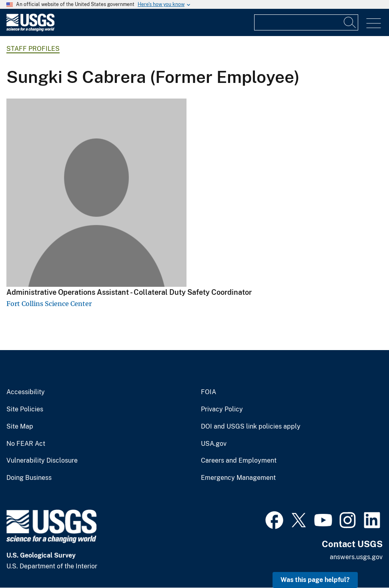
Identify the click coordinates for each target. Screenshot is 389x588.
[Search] (350, 22)
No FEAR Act (26, 444)
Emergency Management (238, 478)
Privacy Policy (222, 409)
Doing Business (29, 478)
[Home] (30, 29)
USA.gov (214, 444)
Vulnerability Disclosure (42, 461)
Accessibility (26, 392)
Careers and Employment (239, 461)
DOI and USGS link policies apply (251, 427)
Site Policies (25, 409)
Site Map (20, 427)
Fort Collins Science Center (49, 304)
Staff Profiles (33, 49)
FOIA (209, 392)
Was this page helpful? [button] (315, 580)
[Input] (306, 22)
